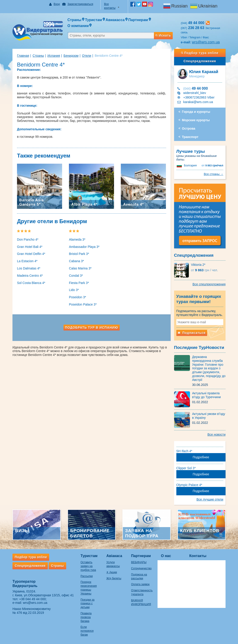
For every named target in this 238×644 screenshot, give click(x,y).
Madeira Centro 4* (30, 276)
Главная (23, 56)
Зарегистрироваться (80, 4)
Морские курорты (196, 120)
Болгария (190, 165)
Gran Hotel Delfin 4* (31, 254)
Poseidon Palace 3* (83, 304)
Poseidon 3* (78, 297)
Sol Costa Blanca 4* (31, 283)
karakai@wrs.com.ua (198, 102)
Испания (54, 56)
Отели (87, 56)
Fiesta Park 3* (79, 283)
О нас (166, 556)
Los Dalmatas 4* (29, 268)
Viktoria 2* (198, 265)
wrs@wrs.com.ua (206, 42)
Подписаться (192, 333)
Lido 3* (74, 290)
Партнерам (141, 556)
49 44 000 (196, 88)
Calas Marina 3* (80, 268)
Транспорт (190, 137)
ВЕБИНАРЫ (139, 562)
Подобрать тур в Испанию (92, 328)
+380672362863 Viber (199, 97)
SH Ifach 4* (184, 451)
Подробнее (201, 457)
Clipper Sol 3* (186, 468)
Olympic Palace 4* (189, 485)
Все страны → (214, 174)
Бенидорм (71, 56)
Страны (38, 56)
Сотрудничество (141, 568)
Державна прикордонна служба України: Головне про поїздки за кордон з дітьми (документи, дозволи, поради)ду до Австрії (209, 368)
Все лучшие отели (210, 499)
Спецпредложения (200, 61)
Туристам (89, 556)
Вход (57, 4)
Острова (189, 128)
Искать (163, 35)
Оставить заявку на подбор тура (88, 566)
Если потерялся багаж (87, 631)
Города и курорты (196, 112)
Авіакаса (114, 556)
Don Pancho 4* (28, 239)
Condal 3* (76, 276)
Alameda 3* (77, 239)
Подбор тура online (200, 53)
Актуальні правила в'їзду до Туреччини (207, 395)
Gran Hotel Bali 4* (30, 247)
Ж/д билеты (114, 578)
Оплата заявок (140, 584)
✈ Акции (112, 572)
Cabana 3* (76, 261)
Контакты (198, 556)
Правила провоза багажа (86, 617)
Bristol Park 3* (79, 254)
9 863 (212, 165)
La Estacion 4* (27, 261)
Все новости (216, 434)
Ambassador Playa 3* (84, 247)
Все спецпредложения (209, 284)
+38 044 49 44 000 (33, 599)
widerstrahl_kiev (195, 93)
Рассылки (87, 576)
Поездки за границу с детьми (87, 604)
